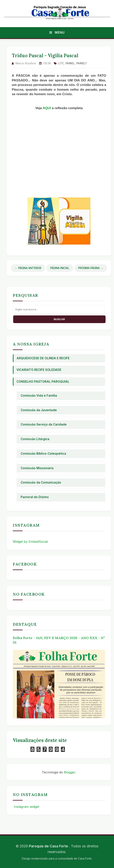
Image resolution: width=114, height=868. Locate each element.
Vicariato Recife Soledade (39, 370)
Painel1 (82, 63)
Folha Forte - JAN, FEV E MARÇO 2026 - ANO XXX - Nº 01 (59, 640)
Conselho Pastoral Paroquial (43, 382)
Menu (57, 32)
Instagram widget (26, 807)
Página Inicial (60, 268)
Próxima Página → (91, 268)
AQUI (47, 108)
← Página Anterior (28, 268)
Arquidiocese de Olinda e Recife (43, 358)
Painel (70, 63)
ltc (61, 63)
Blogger (70, 772)
